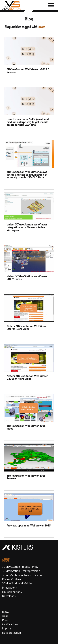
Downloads (9, 596)
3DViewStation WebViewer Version (23, 575)
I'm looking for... (12, 592)
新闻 (5, 616)
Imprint (7, 628)
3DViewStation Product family (20, 567)
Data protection (12, 633)
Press (5, 620)
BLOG (5, 612)
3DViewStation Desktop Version (21, 571)
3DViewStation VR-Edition (18, 583)
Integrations (9, 588)
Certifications (10, 624)
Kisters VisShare (12, 579)
